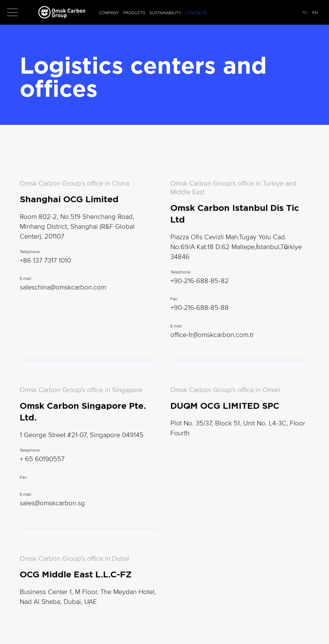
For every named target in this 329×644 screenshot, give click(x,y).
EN (315, 12)
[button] (12, 12)
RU (305, 12)
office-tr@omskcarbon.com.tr (212, 335)
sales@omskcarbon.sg (52, 503)
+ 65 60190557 (42, 459)
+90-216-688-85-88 (200, 308)
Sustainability (165, 13)
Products (134, 13)
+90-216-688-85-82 (200, 281)
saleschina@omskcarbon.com (63, 287)
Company (109, 13)
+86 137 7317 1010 (45, 260)
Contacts (196, 13)
